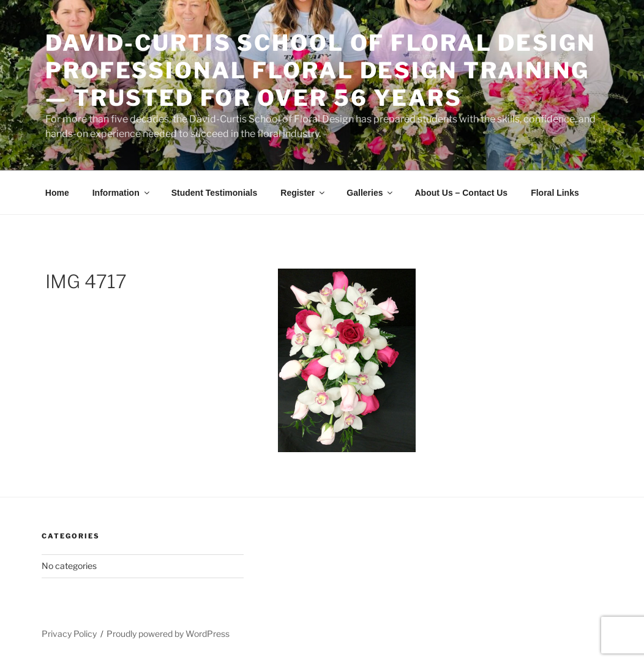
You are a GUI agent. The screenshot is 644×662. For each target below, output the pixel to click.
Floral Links (555, 193)
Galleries (370, 193)
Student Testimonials (215, 193)
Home (57, 193)
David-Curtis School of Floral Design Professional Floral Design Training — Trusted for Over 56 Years (320, 70)
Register (303, 193)
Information (122, 193)
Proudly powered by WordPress (168, 634)
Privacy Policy (69, 634)
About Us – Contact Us (461, 193)
